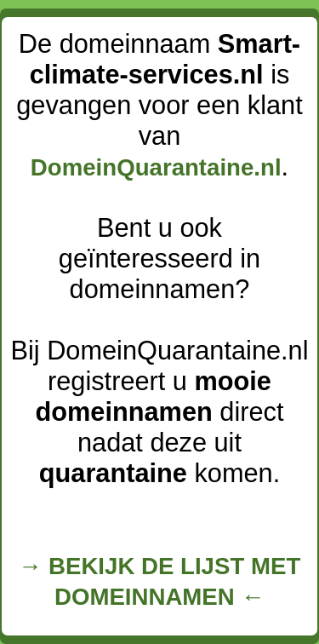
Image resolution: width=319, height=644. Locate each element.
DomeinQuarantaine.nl (156, 167)
